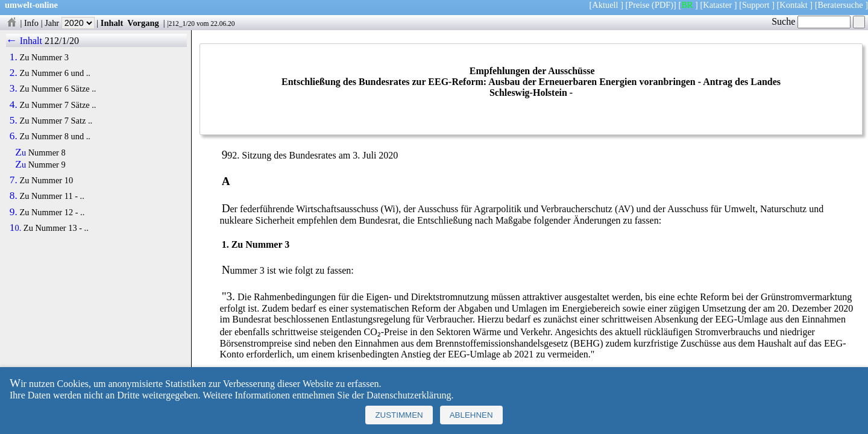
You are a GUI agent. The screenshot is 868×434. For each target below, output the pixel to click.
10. (15, 228)
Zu (20, 153)
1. (14, 57)
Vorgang (143, 23)
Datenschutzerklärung (409, 395)
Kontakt (793, 5)
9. (14, 212)
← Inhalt (24, 41)
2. (14, 73)
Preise (639, 5)
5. (14, 121)
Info (31, 23)
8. (14, 196)
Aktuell (605, 5)
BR (687, 5)
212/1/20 (62, 41)
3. (14, 89)
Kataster (717, 5)
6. (14, 136)
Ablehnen (471, 415)
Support (756, 5)
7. (14, 180)
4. (14, 105)
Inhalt (112, 23)
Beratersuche (841, 5)
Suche (811, 21)
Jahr (70, 23)
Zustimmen (399, 415)
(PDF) (662, 5)
